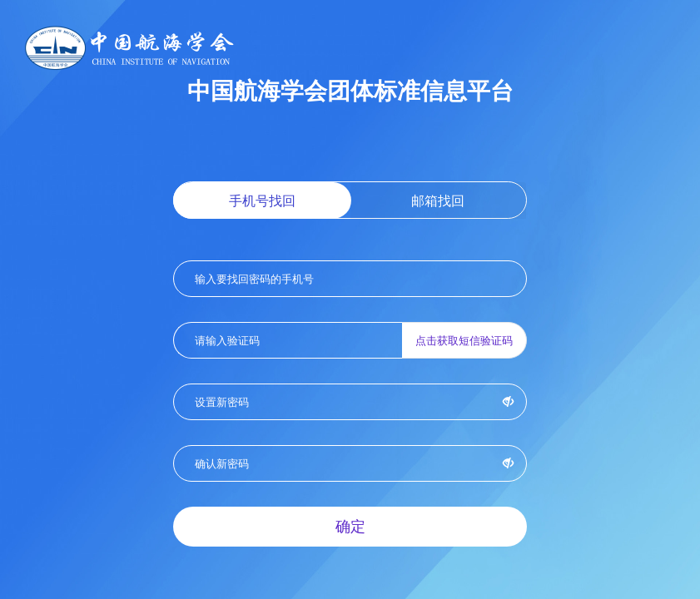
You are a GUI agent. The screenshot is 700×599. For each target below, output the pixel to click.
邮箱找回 (438, 200)
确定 (350, 526)
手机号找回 (262, 200)
